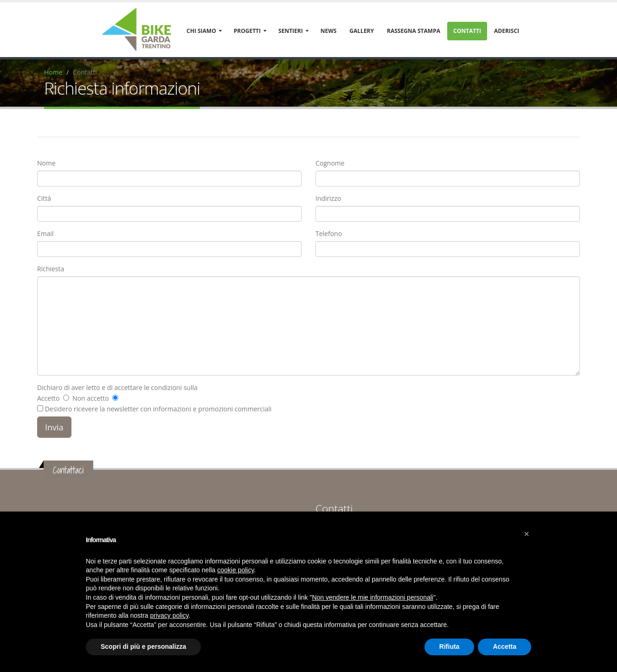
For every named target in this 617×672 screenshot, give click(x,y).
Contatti (467, 31)
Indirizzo (328, 198)
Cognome (330, 163)
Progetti (247, 31)
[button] (527, 534)
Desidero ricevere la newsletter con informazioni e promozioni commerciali (154, 409)
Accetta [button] (505, 646)
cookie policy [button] (235, 570)
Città (44, 198)
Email (45, 234)
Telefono (329, 234)
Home (53, 72)
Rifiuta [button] (450, 646)
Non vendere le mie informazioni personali (372, 597)
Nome (46, 163)
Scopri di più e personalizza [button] (143, 646)
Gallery (362, 31)
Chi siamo (201, 31)
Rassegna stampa (414, 31)
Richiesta (51, 269)
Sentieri (291, 31)
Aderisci (507, 31)
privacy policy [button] (170, 615)
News (329, 31)
